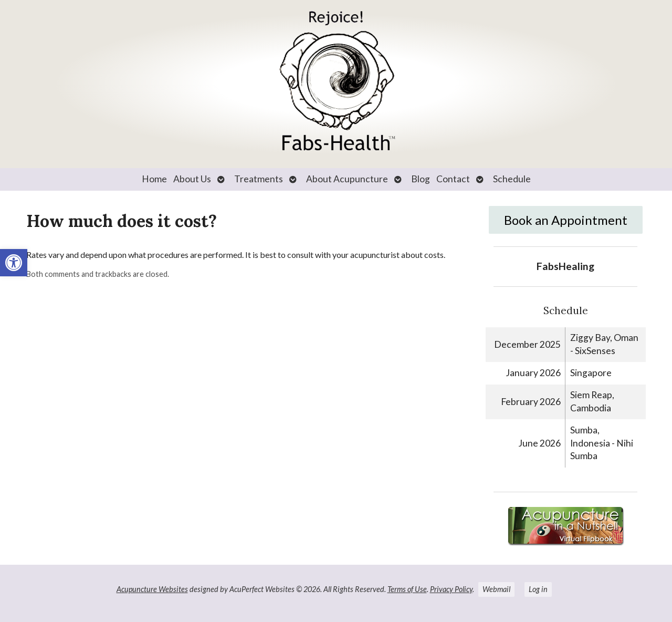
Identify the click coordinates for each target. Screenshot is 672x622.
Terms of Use (407, 589)
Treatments (259, 179)
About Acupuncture (347, 179)
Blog (421, 179)
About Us (192, 179)
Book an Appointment (566, 220)
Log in (538, 589)
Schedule (512, 179)
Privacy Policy (451, 589)
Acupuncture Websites (152, 589)
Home (154, 179)
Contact (453, 179)
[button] (14, 263)
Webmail (496, 589)
